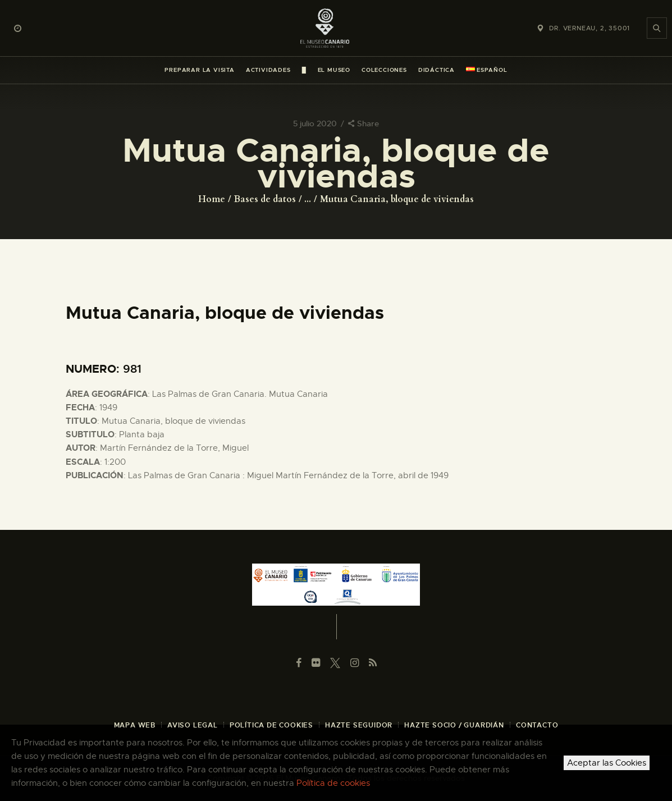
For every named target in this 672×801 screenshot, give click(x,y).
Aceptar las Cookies (607, 763)
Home (212, 199)
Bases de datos (265, 199)
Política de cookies (333, 783)
